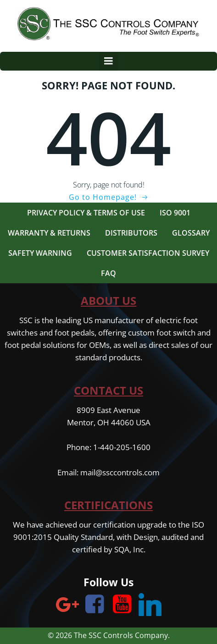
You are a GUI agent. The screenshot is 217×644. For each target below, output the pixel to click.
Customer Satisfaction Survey (148, 253)
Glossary (191, 233)
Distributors (131, 233)
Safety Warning (40, 253)
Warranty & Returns (49, 233)
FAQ (108, 273)
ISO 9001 (175, 213)
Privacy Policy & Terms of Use (86, 213)
